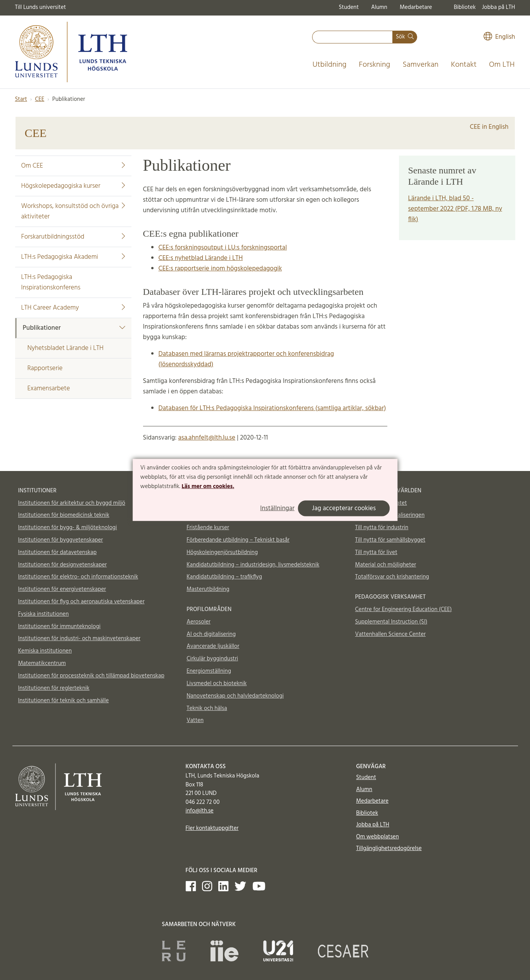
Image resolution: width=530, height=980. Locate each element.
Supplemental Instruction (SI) (391, 622)
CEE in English (489, 127)
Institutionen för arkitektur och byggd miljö (72, 503)
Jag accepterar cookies (344, 508)
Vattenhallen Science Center (390, 634)
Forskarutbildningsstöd (73, 237)
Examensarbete (49, 389)
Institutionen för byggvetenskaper (61, 540)
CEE (40, 99)
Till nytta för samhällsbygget (390, 540)
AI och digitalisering (211, 634)
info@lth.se (200, 811)
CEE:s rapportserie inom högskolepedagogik (220, 269)
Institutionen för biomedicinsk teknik (64, 515)
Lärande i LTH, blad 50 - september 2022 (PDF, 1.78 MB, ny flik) (455, 209)
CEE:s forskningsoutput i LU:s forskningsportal (223, 248)
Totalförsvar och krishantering (392, 577)
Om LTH (502, 65)
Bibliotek (465, 7)
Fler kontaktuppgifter (212, 828)
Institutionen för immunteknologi (60, 627)
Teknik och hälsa (207, 708)
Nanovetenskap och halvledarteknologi (235, 696)
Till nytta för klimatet (381, 503)
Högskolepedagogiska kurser (73, 186)
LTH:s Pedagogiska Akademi (73, 257)
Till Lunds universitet (41, 7)
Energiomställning (209, 671)
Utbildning (330, 65)
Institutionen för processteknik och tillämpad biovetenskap (91, 676)
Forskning (375, 65)
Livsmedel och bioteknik (217, 684)
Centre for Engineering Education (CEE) (403, 609)
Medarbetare (416, 7)
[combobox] (352, 37)
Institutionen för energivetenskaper (62, 589)
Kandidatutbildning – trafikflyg (224, 577)
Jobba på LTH (499, 7)
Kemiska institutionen (45, 651)
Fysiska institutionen (44, 614)
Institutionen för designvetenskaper (63, 565)
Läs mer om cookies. (208, 486)
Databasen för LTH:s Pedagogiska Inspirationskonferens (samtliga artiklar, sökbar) (272, 408)
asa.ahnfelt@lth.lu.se (206, 438)
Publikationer (74, 328)
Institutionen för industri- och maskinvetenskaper (79, 639)
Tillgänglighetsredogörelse (389, 848)
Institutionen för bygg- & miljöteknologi (68, 528)
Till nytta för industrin (382, 528)
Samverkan (420, 65)
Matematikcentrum (42, 663)
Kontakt (464, 65)
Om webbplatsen (378, 837)
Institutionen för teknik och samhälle (64, 701)
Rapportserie (45, 368)
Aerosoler (199, 622)
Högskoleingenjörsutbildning (222, 552)
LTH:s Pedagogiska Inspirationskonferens (51, 282)
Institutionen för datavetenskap (58, 552)
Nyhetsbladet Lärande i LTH (66, 348)
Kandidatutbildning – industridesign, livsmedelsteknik (253, 565)
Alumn (379, 7)
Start (21, 99)
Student (349, 7)
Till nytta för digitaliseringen (390, 515)
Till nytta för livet (376, 552)
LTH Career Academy (73, 308)
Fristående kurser (208, 528)
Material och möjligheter (386, 565)
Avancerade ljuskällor (213, 646)
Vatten (195, 720)
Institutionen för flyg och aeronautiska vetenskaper (81, 602)
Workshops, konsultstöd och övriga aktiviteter (73, 211)
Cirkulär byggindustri (212, 659)
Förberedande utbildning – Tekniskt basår (238, 540)
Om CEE (73, 166)
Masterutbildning (208, 589)
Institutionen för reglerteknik (54, 688)
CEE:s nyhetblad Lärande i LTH (201, 258)
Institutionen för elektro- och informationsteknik (78, 577)
